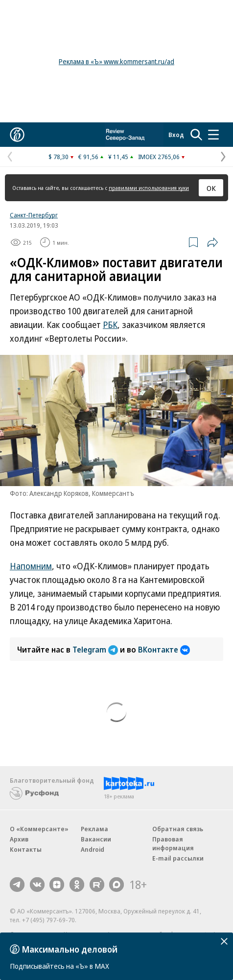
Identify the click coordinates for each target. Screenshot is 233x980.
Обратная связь (178, 829)
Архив (19, 839)
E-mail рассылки (178, 858)
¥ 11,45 (118, 157)
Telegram (96, 650)
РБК (110, 325)
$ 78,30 (58, 157)
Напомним (31, 566)
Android (93, 849)
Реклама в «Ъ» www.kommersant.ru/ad (116, 61)
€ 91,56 (88, 157)
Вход (176, 135)
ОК (211, 188)
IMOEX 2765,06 (159, 157)
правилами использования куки (149, 188)
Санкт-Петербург (34, 215)
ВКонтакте (164, 650)
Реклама (94, 829)
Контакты (26, 849)
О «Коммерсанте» (39, 829)
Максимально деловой (70, 949)
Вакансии (96, 839)
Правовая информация (173, 843)
